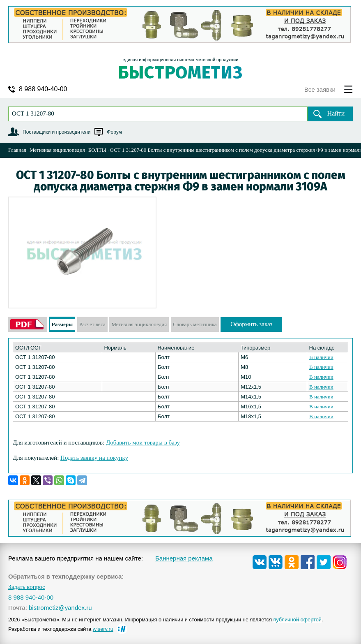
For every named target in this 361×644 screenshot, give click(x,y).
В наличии (321, 357)
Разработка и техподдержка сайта (61, 629)
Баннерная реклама (184, 558)
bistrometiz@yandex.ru (60, 608)
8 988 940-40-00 (43, 89)
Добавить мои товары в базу (143, 442)
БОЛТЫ (97, 150)
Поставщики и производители (56, 132)
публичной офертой (297, 620)
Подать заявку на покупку (94, 458)
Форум (114, 132)
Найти (336, 113)
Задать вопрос (27, 587)
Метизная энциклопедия (57, 150)
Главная (17, 150)
